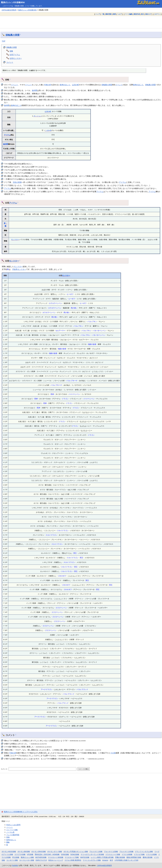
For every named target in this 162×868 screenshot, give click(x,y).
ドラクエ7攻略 (139, 854)
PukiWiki (15, 865)
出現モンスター (16, 58)
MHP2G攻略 (85, 857)
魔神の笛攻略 (148, 857)
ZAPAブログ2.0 (41, 860)
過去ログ (148, 14)
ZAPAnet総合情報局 (9, 10)
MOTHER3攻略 (41, 857)
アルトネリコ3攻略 (126, 852)
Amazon (105, 860)
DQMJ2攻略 (75, 854)
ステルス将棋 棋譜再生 (73, 860)
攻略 (11, 51)
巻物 (8, 837)
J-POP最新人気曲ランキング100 (126, 860)
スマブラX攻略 (20, 854)
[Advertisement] (81, 22)
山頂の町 (75, 85)
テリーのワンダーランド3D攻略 (92, 854)
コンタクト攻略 (12, 860)
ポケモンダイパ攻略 (55, 852)
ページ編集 (129, 14)
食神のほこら (65, 85)
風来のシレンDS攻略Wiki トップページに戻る (21, 812)
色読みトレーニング (56, 860)
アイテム (7, 135)
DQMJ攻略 (65, 854)
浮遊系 (15, 269)
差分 (142, 14)
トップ (98, 14)
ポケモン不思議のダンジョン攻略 (76, 852)
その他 (113, 753)
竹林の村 (48, 85)
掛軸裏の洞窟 (13, 35)
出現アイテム (15, 55)
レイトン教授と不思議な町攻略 (102, 857)
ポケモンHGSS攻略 (9, 852)
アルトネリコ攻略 (96, 852)
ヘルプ (119, 14)
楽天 (111, 860)
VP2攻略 (30, 854)
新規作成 (137, 14)
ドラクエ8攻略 (151, 854)
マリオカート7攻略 (72, 857)
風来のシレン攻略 (27, 857)
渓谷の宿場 (17, 182)
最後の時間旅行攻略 (134, 857)
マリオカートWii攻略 (56, 857)
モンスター (15, 240)
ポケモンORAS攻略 (38, 852)
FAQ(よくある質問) (13, 825)
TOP (4, 41)
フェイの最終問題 (13, 835)
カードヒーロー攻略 (27, 860)
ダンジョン (38, 116)
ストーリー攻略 (12, 830)
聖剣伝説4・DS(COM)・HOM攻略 (47, 854)
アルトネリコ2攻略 (111, 852)
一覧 (103, 14)
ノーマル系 (10, 832)
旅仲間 (35, 90)
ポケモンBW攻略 (24, 852)
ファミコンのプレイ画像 (92, 860)
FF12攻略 (16, 857)
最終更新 (108, 14)
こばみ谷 (48, 130)
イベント (15, 85)
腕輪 (8, 842)
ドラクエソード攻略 (113, 854)
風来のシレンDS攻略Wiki (13, 2)
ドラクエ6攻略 (127, 854)
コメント (10, 62)
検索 (114, 14)
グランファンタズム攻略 (144, 852)
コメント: (5, 769)
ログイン (157, 14)
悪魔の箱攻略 (120, 857)
